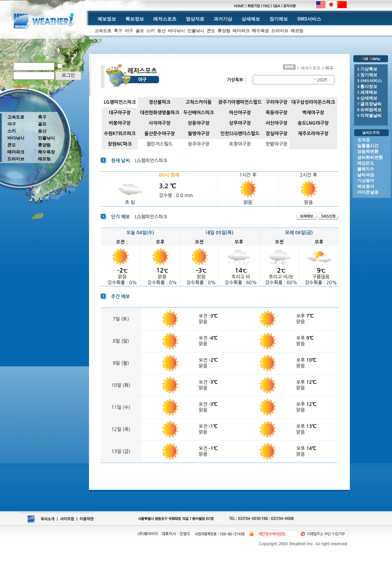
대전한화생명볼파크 (160, 113)
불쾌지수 (366, 169)
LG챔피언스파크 (120, 102)
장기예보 (279, 19)
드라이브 (280, 31)
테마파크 (241, 31)
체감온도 (366, 163)
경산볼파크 (159, 102)
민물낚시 (196, 31)
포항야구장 (240, 144)
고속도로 (103, 31)
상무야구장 (240, 123)
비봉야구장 (120, 123)
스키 (151, 31)
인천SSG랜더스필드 (240, 134)
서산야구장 (276, 123)
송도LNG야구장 (313, 123)
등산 (161, 31)
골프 (140, 31)
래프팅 (297, 31)
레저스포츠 (165, 19)
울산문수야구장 (160, 134)
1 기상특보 (367, 69)
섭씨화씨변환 (370, 157)
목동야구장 (276, 113)
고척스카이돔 (199, 102)
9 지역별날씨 (369, 115)
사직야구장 (159, 123)
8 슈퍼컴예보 (369, 110)
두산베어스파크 (199, 113)
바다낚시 (176, 31)
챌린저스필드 (160, 144)
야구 (129, 31)
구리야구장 (276, 102)
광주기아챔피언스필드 (240, 102)
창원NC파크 (120, 144)
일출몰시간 (368, 146)
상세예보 (251, 19)
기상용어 (366, 180)
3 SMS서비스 (370, 81)
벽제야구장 (313, 113)
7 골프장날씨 (369, 104)
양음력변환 (368, 151)
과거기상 (223, 19)
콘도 (211, 31)
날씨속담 (366, 175)
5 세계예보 (367, 92)
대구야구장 (120, 113)
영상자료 (195, 19)
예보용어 (366, 186)
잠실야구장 (276, 134)
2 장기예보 (367, 75)
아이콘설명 (368, 192)
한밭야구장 (276, 144)
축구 (118, 31)
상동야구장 (199, 123)
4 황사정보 (367, 86)
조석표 (364, 140)
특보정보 (135, 19)
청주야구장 (199, 144)
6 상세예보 (367, 98)
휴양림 (224, 31)
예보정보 (107, 19)
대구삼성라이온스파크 (313, 102)
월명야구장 (199, 134)
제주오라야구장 (313, 134)
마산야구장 (240, 113)
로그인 (68, 76)
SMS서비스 (309, 19)
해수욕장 (260, 31)
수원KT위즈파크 (120, 134)
